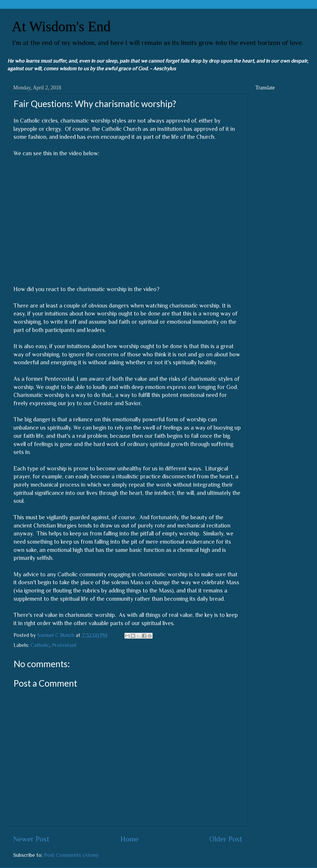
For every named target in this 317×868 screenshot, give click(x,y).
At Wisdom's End (61, 26)
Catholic (40, 645)
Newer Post (31, 839)
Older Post (226, 839)
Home (129, 839)
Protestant (64, 645)
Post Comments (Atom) (71, 855)
